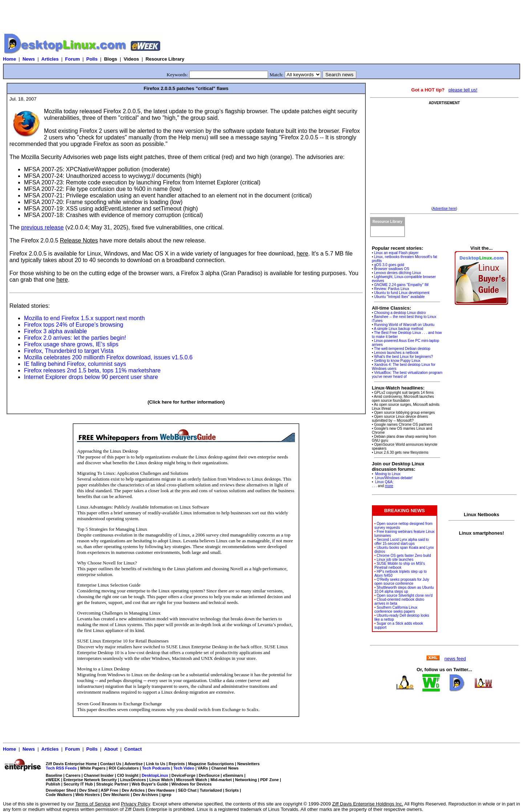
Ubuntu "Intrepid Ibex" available (399, 297)
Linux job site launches (395, 560)
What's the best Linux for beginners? (404, 357)
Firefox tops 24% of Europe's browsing (74, 325)
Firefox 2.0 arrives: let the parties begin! (75, 338)
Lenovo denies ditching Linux (398, 273)
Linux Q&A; (384, 482)
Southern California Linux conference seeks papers (396, 609)
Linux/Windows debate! (393, 478)
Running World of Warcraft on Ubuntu (404, 325)
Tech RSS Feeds (61, 768)
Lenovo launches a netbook (396, 353)
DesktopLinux (155, 775)
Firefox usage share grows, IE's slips (71, 344)
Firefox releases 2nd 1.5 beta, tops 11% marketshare (92, 370)
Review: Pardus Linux (392, 289)
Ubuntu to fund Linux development (402, 293)
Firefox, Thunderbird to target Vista (69, 351)
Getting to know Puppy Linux (397, 361)
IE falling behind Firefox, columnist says (75, 364)
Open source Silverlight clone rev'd (405, 595)
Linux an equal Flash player (396, 253)
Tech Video (184, 768)
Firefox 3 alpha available (55, 331)
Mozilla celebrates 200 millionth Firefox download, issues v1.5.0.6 (108, 357)
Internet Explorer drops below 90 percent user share (91, 377)
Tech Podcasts (156, 768)
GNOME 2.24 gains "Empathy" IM (401, 285)
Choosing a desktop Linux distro (400, 313)
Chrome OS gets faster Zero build (404, 556)
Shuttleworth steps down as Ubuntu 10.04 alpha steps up (404, 589)
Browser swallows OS (392, 269)
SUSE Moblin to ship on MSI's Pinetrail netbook (400, 566)
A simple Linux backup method (398, 329)
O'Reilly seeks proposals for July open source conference (402, 582)
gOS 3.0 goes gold (389, 265)
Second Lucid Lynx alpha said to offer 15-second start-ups (402, 542)
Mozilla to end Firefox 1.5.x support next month (84, 318)
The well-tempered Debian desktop (402, 349)
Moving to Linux (387, 474)
